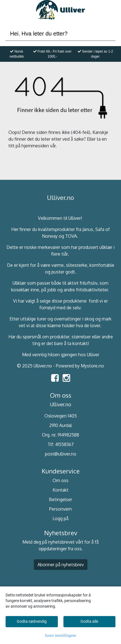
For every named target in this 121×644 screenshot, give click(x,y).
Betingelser (60, 499)
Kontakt (60, 490)
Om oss (60, 480)
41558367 (64, 444)
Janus (88, 229)
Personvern (60, 509)
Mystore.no (92, 366)
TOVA (71, 236)
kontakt (80, 343)
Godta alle (89, 621)
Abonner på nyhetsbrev (61, 565)
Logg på (60, 518)
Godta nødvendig (32, 621)
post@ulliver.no (61, 454)
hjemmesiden (35, 146)
